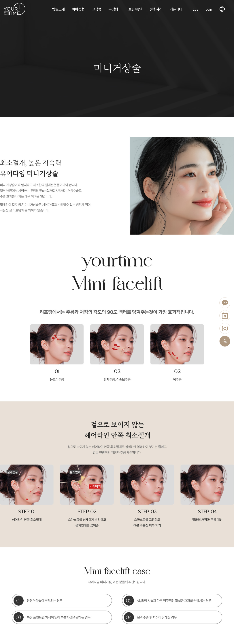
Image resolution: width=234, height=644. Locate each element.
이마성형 (78, 9)
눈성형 (113, 9)
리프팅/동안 (134, 9)
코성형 (97, 9)
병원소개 (58, 9)
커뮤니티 (176, 9)
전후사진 (156, 9)
